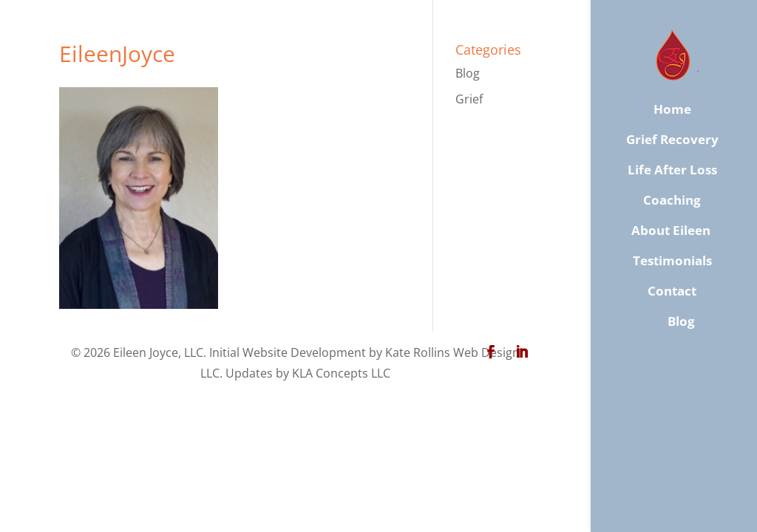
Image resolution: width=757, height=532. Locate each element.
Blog (468, 73)
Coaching (672, 200)
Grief (469, 99)
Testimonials (672, 261)
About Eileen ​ (672, 231)
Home (672, 109)
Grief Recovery (672, 140)
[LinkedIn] (522, 353)
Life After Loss (672, 170)
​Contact (672, 291)
